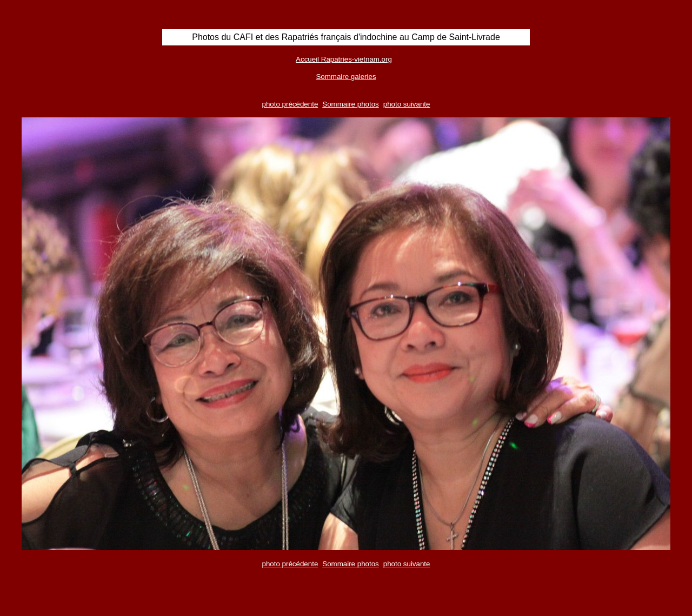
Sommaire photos (350, 104)
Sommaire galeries (346, 77)
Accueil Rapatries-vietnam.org (344, 59)
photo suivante (407, 104)
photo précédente (290, 104)
